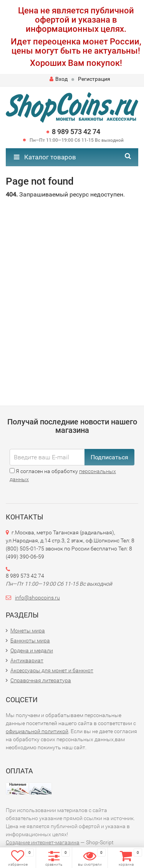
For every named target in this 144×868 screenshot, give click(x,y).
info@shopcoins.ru (37, 598)
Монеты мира (28, 631)
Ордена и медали (32, 650)
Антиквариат (27, 660)
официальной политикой (37, 731)
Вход (59, 79)
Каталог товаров (45, 157)
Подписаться (109, 457)
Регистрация (94, 79)
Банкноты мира (30, 640)
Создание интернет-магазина (43, 842)
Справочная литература (41, 680)
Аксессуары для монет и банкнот (52, 670)
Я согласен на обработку (63, 475)
